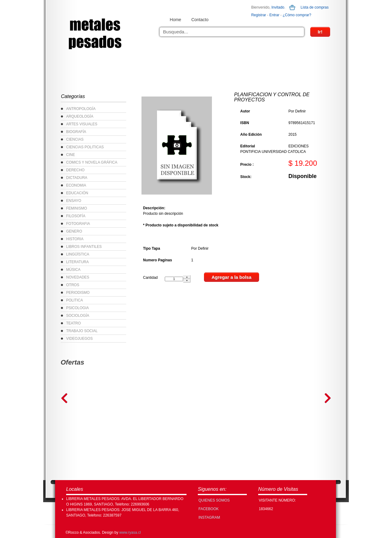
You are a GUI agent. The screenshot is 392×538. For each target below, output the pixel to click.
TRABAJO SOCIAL (82, 331)
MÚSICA (73, 270)
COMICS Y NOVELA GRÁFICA (92, 162)
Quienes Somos (214, 500)
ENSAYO (74, 201)
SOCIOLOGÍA (78, 316)
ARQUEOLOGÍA (80, 116)
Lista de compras (315, 7)
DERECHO (75, 170)
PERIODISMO (78, 293)
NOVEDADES (78, 277)
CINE (71, 155)
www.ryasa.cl (130, 532)
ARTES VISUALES (82, 124)
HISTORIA (75, 239)
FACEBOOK (209, 509)
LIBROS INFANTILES (84, 247)
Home (175, 20)
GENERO (74, 231)
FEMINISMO (77, 208)
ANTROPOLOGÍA (81, 109)
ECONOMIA (76, 185)
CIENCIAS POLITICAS (85, 147)
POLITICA (75, 300)
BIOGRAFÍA (76, 132)
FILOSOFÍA (76, 216)
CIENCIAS (75, 139)
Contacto (200, 20)
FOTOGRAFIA (78, 224)
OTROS (73, 285)
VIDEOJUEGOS (79, 339)
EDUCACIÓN (77, 193)
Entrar (275, 15)
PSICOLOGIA (77, 308)
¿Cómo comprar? (297, 15)
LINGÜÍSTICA (78, 254)
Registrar (259, 15)
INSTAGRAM (209, 517)
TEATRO (73, 323)
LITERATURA (77, 262)
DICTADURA (77, 178)
